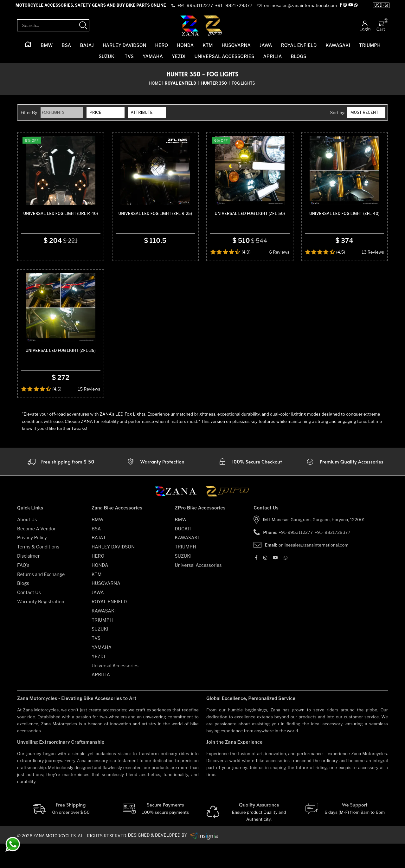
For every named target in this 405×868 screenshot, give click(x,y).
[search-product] (83, 29)
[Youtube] (351, 8)
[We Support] (345, 833)
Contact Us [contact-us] (29, 617)
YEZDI (179, 60)
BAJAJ (87, 49)
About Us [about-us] (27, 544)
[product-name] (61, 180)
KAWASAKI (338, 49)
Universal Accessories (225, 60)
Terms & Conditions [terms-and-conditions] (38, 571)
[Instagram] (346, 8)
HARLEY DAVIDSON (125, 49)
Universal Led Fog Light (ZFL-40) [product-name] (344, 228)
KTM (208, 49)
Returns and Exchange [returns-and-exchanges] (41, 599)
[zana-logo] (190, 29)
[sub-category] (215, 87)
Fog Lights (54, 117)
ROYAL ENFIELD (299, 49)
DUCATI (183, 553)
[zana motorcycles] (179, 518)
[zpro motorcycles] (227, 518)
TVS (129, 60)
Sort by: (338, 117)
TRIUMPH (370, 49)
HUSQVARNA (236, 49)
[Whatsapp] (356, 8)
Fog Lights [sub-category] (243, 87)
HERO (162, 49)
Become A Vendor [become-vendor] (36, 553)
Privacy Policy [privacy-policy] (32, 562)
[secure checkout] (250, 486)
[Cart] (381, 27)
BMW (47, 49)
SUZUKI (107, 60)
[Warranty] (61, 486)
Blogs (299, 60)
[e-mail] (297, 8)
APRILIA (272, 60)
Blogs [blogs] (23, 608)
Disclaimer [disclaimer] (28, 580)
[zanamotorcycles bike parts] (207, 860)
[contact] (196, 8)
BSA (67, 49)
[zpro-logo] (213, 29)
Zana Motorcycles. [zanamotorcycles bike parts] (56, 860)
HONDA (185, 49)
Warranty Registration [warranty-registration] (41, 626)
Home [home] (155, 87)
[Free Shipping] (61, 833)
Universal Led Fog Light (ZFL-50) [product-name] (250, 228)
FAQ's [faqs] (23, 589)
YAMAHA (153, 60)
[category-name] (181, 87)
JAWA (266, 49)
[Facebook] (341, 8)
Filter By (29, 117)
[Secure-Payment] (155, 833)
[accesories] (344, 486)
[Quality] (250, 837)
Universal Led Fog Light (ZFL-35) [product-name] (61, 375)
